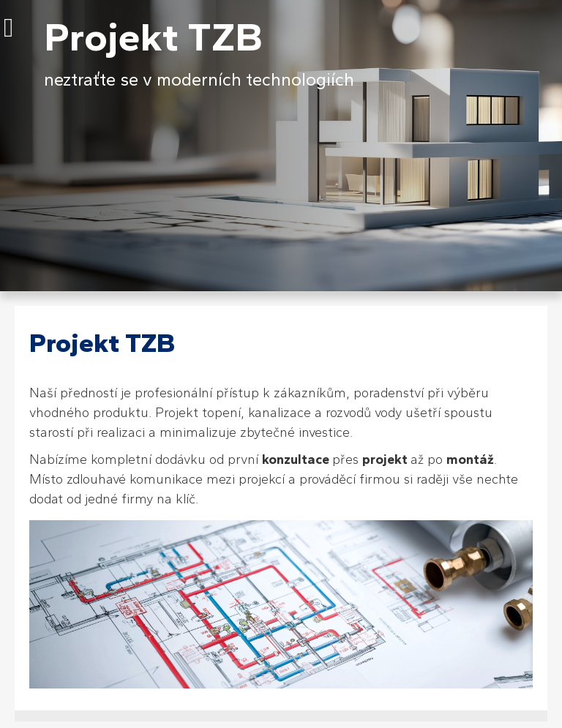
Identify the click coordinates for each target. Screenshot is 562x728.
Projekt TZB (153, 37)
